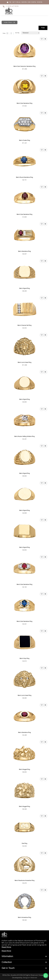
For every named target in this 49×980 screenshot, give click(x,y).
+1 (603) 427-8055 (12, 6)
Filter (43, 28)
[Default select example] (30, 33)
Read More (6, 947)
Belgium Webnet (30, 978)
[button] (24, 956)
